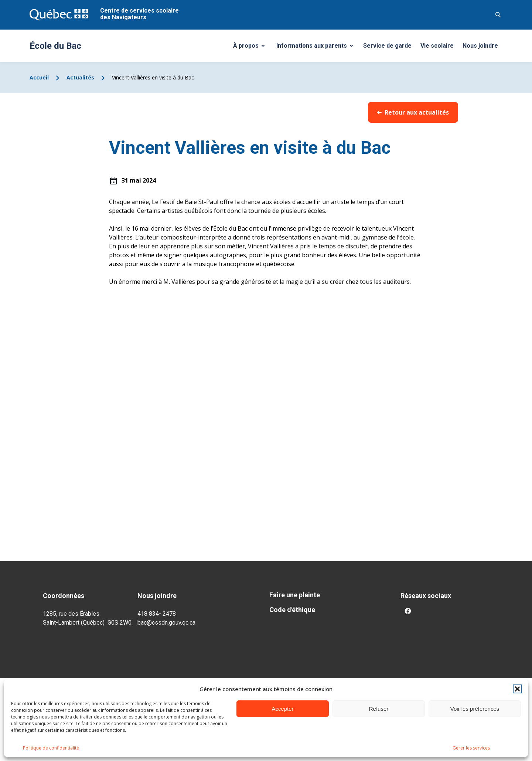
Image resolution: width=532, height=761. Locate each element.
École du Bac (55, 46)
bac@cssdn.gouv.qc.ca (166, 623)
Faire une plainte (295, 595)
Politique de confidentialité (51, 748)
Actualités (80, 77)
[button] (517, 689)
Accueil (39, 77)
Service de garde (387, 46)
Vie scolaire (437, 46)
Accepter (282, 709)
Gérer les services (471, 748)
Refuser (379, 709)
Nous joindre (480, 46)
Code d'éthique (292, 610)
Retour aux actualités (413, 112)
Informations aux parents (316, 48)
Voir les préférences (475, 709)
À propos (252, 48)
